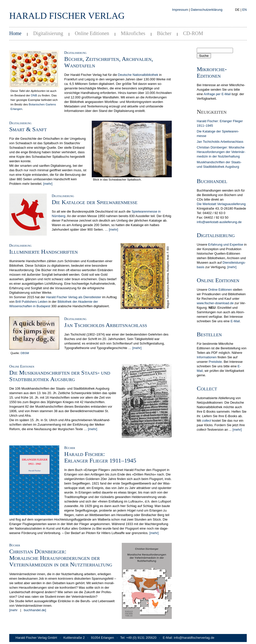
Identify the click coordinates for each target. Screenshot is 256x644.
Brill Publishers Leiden (32, 302)
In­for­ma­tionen (207, 357)
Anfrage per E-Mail (217, 94)
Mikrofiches (133, 33)
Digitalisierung (48, 33)
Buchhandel (212, 181)
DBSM (25, 353)
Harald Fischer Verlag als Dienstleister (73, 297)
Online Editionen (92, 33)
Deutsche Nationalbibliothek (138, 75)
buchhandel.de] (35, 610)
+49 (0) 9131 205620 (141, 638)
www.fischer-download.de (215, 303)
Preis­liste (215, 362)
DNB (34, 95)
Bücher (164, 33)
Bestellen (209, 334)
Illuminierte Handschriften (43, 252)
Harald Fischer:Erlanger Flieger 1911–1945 (100, 457)
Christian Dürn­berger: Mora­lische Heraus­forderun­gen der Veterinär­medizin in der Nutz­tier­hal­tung (221, 152)
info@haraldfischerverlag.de (194, 638)
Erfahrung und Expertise (226, 245)
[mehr (13, 610)
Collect (207, 388)
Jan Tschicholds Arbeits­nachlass (220, 142)
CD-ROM (193, 33)
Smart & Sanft (28, 129)
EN (244, 10)
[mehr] (48, 184)
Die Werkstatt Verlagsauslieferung (221, 204)
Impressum (180, 10)
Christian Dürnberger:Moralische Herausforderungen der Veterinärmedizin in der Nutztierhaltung (61, 558)
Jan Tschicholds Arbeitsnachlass (106, 325)
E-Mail (235, 321)
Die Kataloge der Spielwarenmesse (95, 202)
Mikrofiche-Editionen (212, 72)
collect (207, 421)
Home (15, 33)
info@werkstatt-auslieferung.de (219, 222)
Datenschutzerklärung (206, 10)
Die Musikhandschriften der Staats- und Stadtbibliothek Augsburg (60, 376)
